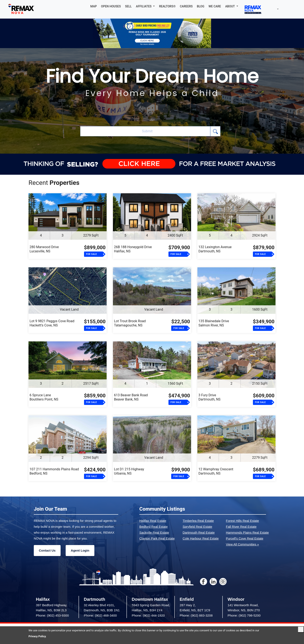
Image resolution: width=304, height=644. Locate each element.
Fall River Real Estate (241, 527)
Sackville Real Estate (154, 532)
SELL (128, 6)
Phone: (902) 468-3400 (100, 615)
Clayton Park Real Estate (157, 538)
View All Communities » (242, 544)
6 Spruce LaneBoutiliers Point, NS (44, 397)
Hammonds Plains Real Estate (247, 532)
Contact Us (47, 550)
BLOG (201, 6)
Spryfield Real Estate (197, 527)
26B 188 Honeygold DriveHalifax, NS (133, 249)
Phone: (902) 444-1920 (148, 615)
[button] (145, 6)
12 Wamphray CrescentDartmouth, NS (216, 471)
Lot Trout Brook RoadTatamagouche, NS (130, 323)
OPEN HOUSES (111, 6)
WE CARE (215, 6)
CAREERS (186, 6)
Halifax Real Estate (153, 521)
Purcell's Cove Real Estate (245, 538)
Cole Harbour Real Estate (201, 538)
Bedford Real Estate (153, 527)
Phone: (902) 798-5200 (244, 615)
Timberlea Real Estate (198, 521)
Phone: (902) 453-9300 (52, 615)
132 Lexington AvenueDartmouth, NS (215, 249)
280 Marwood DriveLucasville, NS (44, 249)
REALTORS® (167, 6)
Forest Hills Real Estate (242, 521)
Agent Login (80, 550)
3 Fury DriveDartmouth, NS (209, 397)
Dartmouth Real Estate (199, 532)
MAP (94, 6)
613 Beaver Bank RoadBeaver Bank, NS (131, 397)
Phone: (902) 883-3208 (196, 615)
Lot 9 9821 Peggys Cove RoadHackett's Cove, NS (52, 323)
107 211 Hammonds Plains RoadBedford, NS (54, 471)
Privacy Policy (37, 636)
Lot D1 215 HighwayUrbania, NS (129, 471)
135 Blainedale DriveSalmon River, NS (214, 323)
